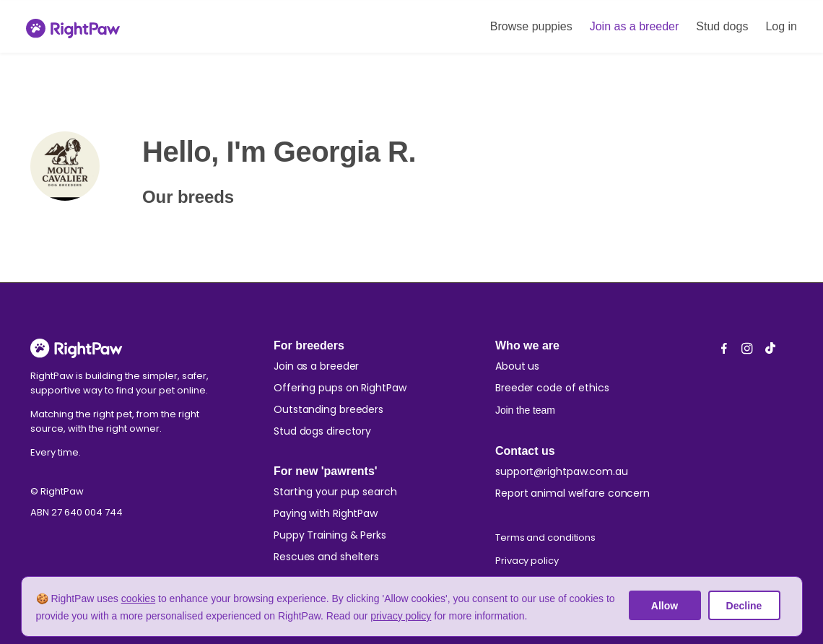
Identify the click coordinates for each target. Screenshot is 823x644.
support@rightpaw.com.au (562, 471)
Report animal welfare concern (572, 493)
